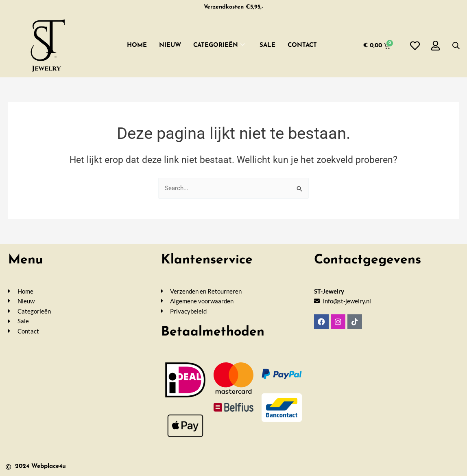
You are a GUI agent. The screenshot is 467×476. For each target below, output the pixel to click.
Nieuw (170, 45)
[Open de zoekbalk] (456, 46)
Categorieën (219, 46)
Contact (302, 45)
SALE (267, 45)
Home (137, 45)
